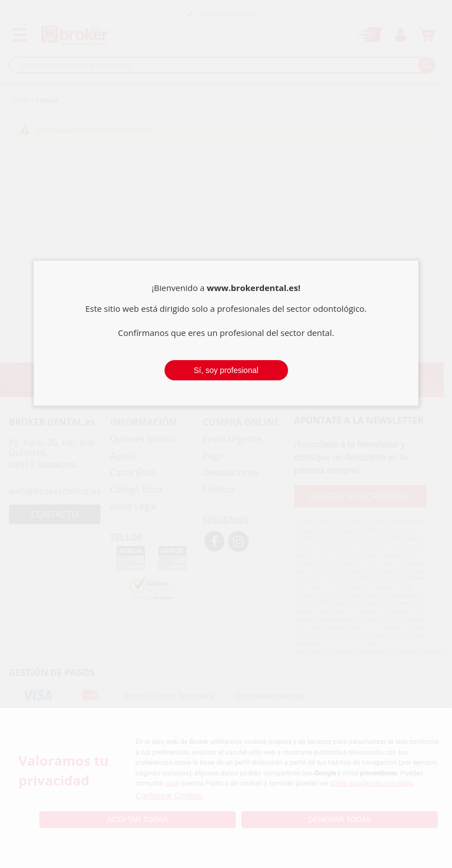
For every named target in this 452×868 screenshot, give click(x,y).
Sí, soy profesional (226, 370)
